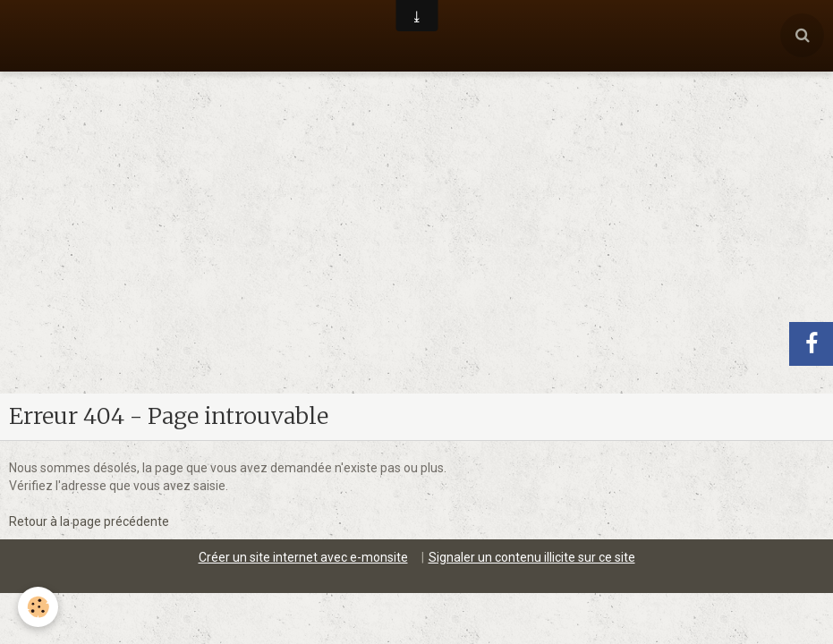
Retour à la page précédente (89, 450)
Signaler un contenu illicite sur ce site (532, 486)
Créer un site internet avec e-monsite (303, 486)
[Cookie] (38, 607)
